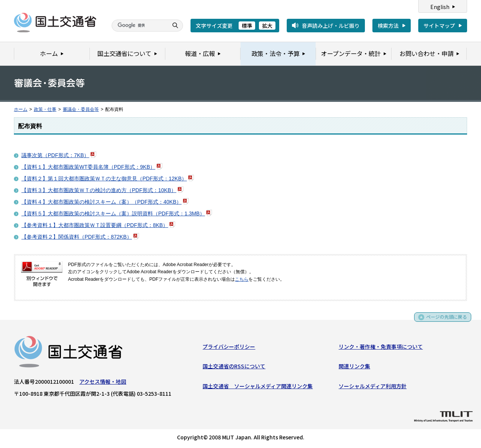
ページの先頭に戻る (444, 321)
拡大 (267, 26)
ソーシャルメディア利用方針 (373, 387)
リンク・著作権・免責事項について (381, 348)
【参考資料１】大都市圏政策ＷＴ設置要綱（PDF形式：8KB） (95, 225)
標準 (247, 26)
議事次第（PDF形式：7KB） (55, 155)
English (440, 7)
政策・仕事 (45, 109)
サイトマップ (439, 26)
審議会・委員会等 (81, 109)
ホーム (21, 109)
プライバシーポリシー (229, 348)
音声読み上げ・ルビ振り (331, 26)
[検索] (139, 26)
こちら (242, 279)
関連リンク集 (354, 368)
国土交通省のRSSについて (234, 368)
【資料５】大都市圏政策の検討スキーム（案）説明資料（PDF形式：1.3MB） (113, 213)
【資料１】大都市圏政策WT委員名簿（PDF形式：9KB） (88, 167)
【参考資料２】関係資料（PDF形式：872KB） (77, 237)
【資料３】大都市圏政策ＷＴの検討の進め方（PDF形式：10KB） (99, 190)
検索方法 (388, 26)
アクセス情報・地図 (103, 383)
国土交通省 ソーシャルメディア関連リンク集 (258, 387)
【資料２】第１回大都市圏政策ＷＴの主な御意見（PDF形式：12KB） (104, 179)
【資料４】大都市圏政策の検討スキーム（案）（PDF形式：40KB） (101, 202)
